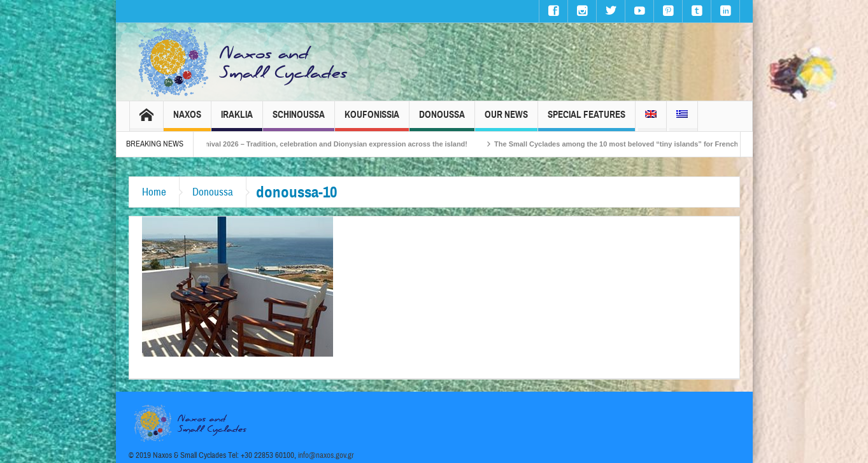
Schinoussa (299, 120)
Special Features (587, 120)
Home (154, 192)
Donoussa (442, 120)
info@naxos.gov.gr (326, 455)
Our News (506, 120)
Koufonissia (372, 120)
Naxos (187, 120)
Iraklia (237, 120)
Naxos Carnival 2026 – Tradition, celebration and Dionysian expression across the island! (334, 144)
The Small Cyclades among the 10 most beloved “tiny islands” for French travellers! (649, 144)
